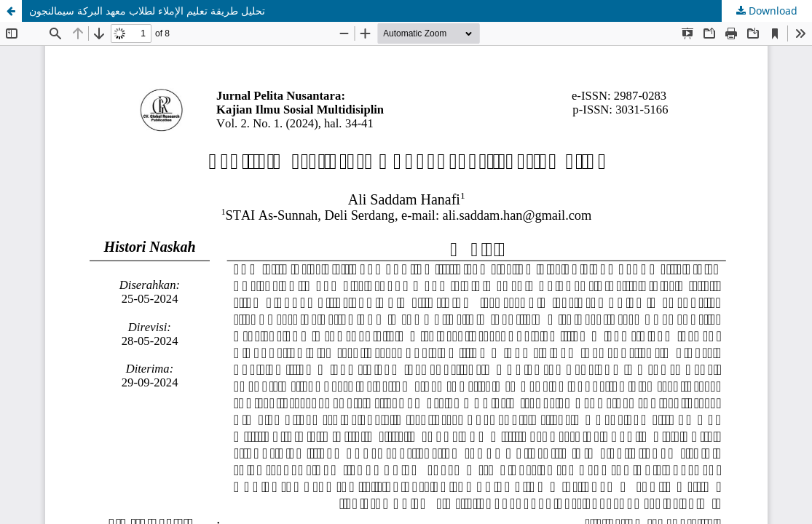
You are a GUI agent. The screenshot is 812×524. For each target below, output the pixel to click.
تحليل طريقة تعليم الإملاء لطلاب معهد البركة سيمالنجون (147, 11)
